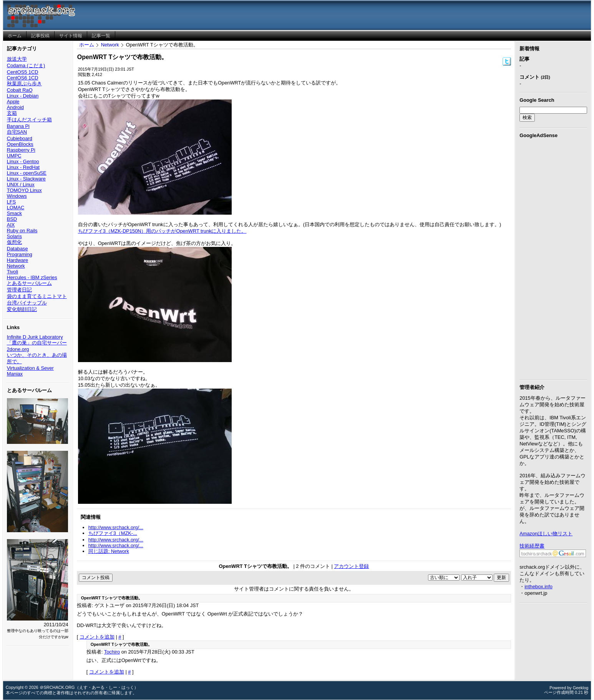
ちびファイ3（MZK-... (113, 533)
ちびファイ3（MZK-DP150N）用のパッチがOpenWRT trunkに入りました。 (162, 231)
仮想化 (14, 242)
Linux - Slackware (26, 179)
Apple (13, 102)
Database (17, 249)
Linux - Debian (23, 96)
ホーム (87, 45)
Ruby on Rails (22, 231)
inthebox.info (538, 587)
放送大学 (17, 59)
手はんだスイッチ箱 (29, 120)
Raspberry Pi (21, 150)
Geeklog (581, 688)
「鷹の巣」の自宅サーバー (37, 343)
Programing (20, 254)
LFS (11, 202)
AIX (11, 225)
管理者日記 (19, 290)
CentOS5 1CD (23, 72)
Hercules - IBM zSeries (32, 277)
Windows (17, 196)
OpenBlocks (20, 144)
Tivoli (12, 272)
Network (16, 266)
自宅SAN (17, 132)
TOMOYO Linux (24, 190)
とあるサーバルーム (29, 283)
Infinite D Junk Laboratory (35, 337)
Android (15, 107)
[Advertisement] (553, 258)
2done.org (18, 349)
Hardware (17, 260)
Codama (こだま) (26, 65)
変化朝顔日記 (22, 309)
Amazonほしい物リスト (546, 534)
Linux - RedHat (23, 167)
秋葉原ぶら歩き (24, 84)
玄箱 (12, 113)
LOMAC (16, 208)
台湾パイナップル (27, 303)
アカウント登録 (351, 566)
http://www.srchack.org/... (116, 527)
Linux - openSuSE (27, 173)
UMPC (14, 156)
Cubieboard (20, 138)
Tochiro (112, 652)
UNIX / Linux (21, 185)
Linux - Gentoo (23, 161)
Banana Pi (18, 126)
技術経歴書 (532, 546)
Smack (14, 213)
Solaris (14, 236)
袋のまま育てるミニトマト (37, 296)
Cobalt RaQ (20, 90)
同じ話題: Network (109, 551)
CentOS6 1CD (23, 78)
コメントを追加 (97, 637)
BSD (12, 219)
